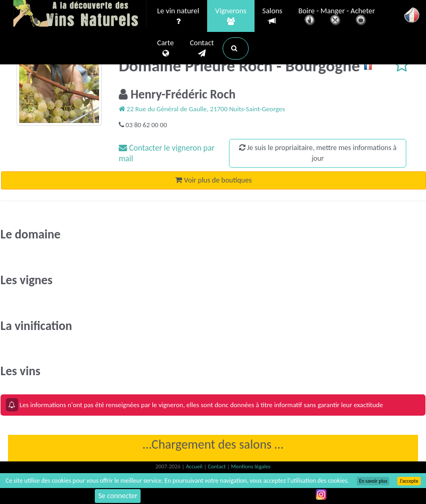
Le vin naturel (178, 16)
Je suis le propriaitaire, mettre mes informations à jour (318, 153)
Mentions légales (251, 466)
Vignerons (231, 16)
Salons (273, 16)
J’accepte (409, 481)
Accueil (195, 466)
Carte (165, 48)
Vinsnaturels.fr (80, 14)
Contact (202, 48)
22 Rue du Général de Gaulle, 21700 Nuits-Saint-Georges (202, 109)
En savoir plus (373, 481)
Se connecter (118, 496)
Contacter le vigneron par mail (167, 153)
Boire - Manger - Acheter (337, 17)
